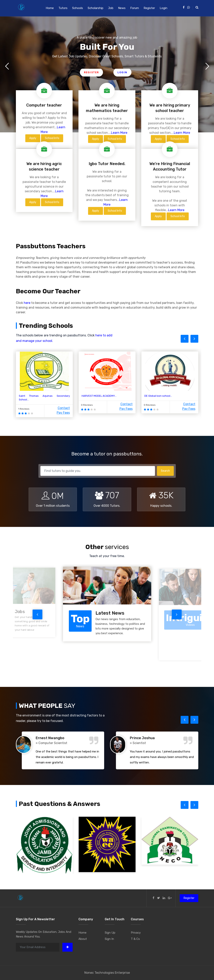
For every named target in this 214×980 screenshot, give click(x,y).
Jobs (20, 612)
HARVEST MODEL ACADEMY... (99, 396)
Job (111, 8)
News (122, 8)
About (83, 939)
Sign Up (110, 933)
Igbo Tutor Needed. (107, 164)
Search (165, 471)
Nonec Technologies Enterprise (107, 973)
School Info (52, 138)
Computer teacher (44, 105)
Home (50, 8)
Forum (135, 8)
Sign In (109, 939)
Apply (33, 138)
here (27, 303)
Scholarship (96, 8)
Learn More (119, 133)
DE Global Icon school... (158, 396)
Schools (78, 8)
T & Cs (135, 939)
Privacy (136, 933)
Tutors (63, 8)
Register (149, 8)
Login (163, 8)
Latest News (110, 613)
